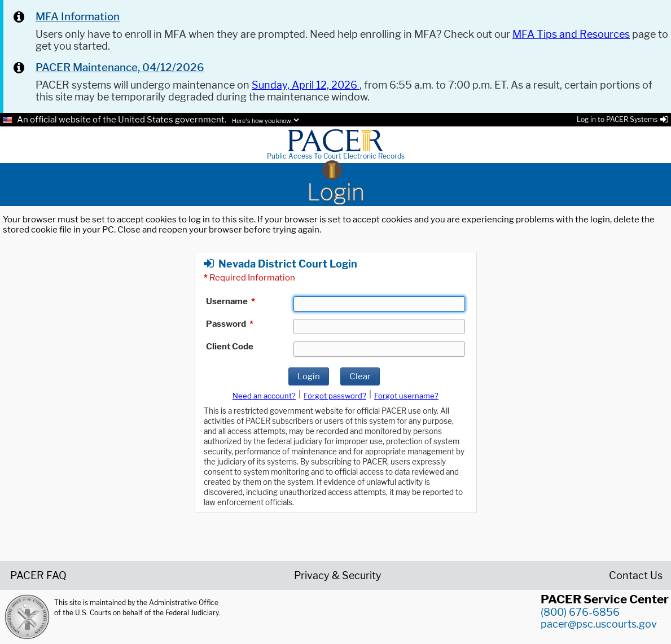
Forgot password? (335, 396)
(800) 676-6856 (580, 612)
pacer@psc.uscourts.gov (599, 624)
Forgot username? (406, 396)
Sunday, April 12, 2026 (306, 85)
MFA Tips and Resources (571, 34)
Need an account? (264, 396)
